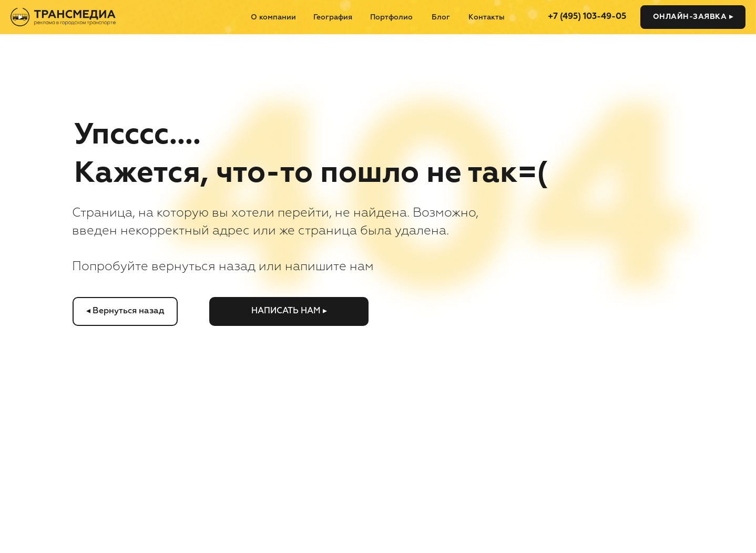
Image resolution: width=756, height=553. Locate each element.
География (333, 17)
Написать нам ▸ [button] (289, 311)
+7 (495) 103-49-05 (587, 17)
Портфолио (391, 17)
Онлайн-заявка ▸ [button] (693, 17)
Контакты (487, 17)
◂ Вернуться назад (125, 311)
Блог (441, 17)
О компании (273, 17)
